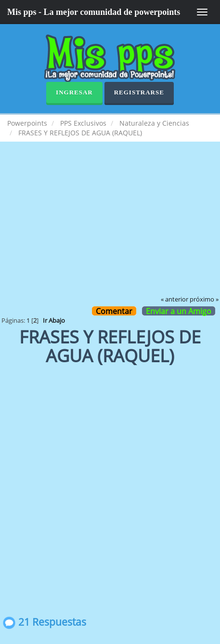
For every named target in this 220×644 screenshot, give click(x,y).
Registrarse (139, 92)
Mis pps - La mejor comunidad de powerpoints (94, 12)
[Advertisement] (110, 225)
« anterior (175, 299)
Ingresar (74, 92)
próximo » (204, 299)
